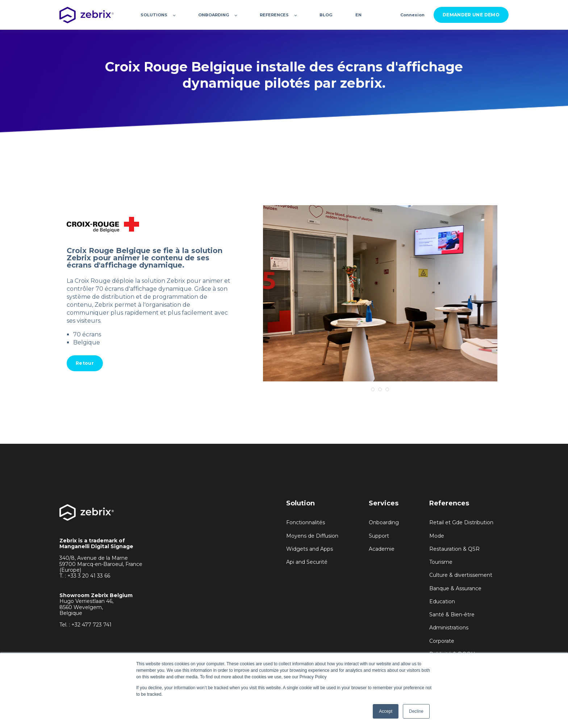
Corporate (442, 641)
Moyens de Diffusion (312, 536)
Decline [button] (416, 711)
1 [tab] (373, 389)
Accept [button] (386, 711)
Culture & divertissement (461, 575)
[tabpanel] (380, 293)
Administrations (449, 628)
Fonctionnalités (306, 523)
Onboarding (384, 523)
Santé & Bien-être (452, 615)
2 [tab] (380, 389)
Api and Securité (307, 562)
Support (379, 536)
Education (442, 602)
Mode (437, 536)
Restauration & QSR (454, 549)
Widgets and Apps (310, 549)
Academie (382, 549)
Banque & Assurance (455, 589)
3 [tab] (387, 389)
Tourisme (441, 562)
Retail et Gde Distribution (461, 523)
